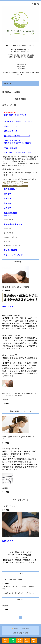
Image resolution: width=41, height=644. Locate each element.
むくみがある (8, 233)
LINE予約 (13, 640)
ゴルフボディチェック (12, 580)
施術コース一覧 (9, 105)
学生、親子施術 (11, 148)
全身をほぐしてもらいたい (13, 246)
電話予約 (5, 640)
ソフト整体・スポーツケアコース (18, 122)
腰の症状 (8, 194)
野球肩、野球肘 (10, 250)
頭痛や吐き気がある (11, 237)
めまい (7, 255)
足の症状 (8, 208)
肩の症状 (8, 199)
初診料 (5, 400)
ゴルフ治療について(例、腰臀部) (18, 143)
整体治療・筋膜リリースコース (17, 136)
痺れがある (8, 229)
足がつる (7, 241)
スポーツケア (10, 506)
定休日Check (34, 640)
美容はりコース (11, 126)
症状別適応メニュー (11, 169)
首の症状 (8, 203)
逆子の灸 (8, 215)
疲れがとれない (9, 220)
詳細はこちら (8, 307)
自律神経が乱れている (13, 224)
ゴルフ (7, 140)
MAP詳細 (27, 640)
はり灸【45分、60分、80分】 (16, 287)
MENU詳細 (20, 640)
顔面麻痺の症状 (10, 213)
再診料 (5, 606)
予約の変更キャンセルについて (15, 115)
